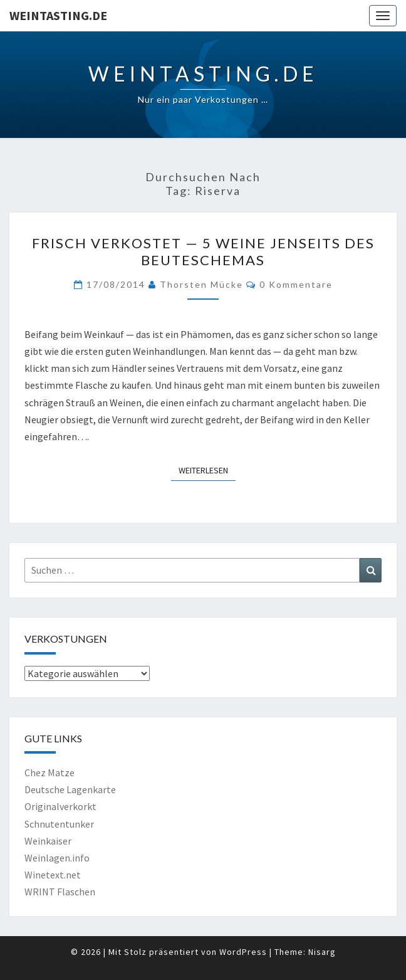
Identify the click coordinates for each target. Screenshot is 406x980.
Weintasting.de (58, 15)
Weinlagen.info (57, 858)
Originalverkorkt (60, 806)
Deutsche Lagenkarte (70, 789)
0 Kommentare (296, 284)
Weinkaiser (48, 841)
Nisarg (322, 952)
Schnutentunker (59, 824)
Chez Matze (49, 772)
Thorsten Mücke (201, 284)
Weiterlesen (207, 470)
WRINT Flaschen (60, 892)
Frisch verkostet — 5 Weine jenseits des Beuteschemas (203, 251)
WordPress (243, 952)
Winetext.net (53, 875)
